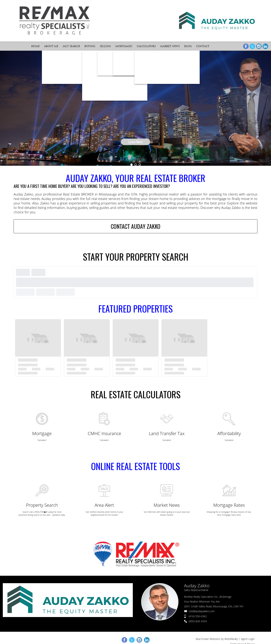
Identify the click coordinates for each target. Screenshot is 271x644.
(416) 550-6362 (198, 616)
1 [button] (131, 165)
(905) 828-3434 (198, 621)
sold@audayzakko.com (202, 611)
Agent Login (248, 639)
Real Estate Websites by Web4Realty (217, 639)
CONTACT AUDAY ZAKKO (136, 226)
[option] (135, 108)
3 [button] (140, 165)
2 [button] (136, 165)
